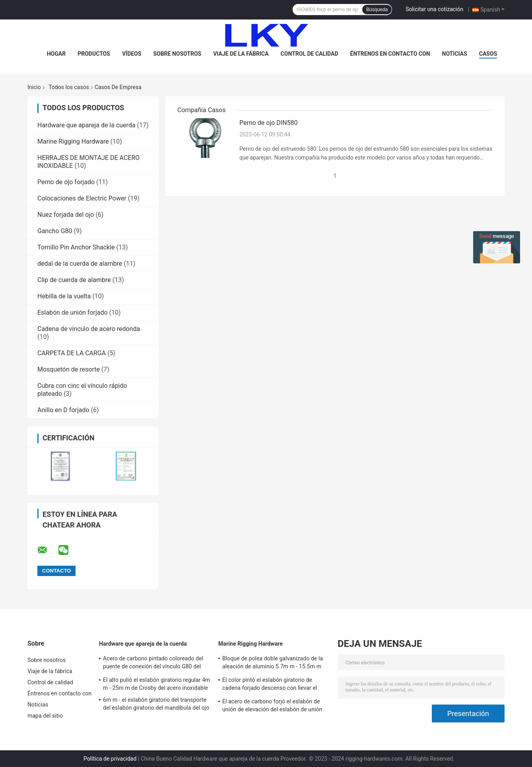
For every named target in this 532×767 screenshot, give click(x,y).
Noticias (455, 54)
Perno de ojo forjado (66, 182)
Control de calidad (310, 54)
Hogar (56, 54)
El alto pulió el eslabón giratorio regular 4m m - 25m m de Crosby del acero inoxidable (157, 684)
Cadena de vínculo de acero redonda (89, 329)
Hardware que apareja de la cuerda (86, 125)
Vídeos (132, 54)
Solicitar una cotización (434, 9)
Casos (488, 54)
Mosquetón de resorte (69, 369)
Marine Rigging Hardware (73, 141)
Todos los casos (69, 87)
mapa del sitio (45, 716)
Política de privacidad (110, 759)
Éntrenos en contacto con (390, 54)
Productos (94, 54)
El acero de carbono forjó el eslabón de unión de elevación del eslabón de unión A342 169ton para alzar (272, 707)
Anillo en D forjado (63, 410)
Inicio (34, 87)
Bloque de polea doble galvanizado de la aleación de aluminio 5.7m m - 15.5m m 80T (273, 664)
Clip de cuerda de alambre (74, 280)
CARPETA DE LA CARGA (72, 353)
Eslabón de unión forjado (73, 312)
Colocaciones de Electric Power (82, 198)
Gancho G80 (55, 231)
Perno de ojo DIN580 (269, 123)
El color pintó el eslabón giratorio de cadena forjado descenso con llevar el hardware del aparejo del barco (270, 685)
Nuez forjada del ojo (66, 215)
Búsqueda (377, 10)
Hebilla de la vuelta (64, 296)
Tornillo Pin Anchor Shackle (76, 247)
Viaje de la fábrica (241, 54)
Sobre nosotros (177, 54)
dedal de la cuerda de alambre (80, 264)
